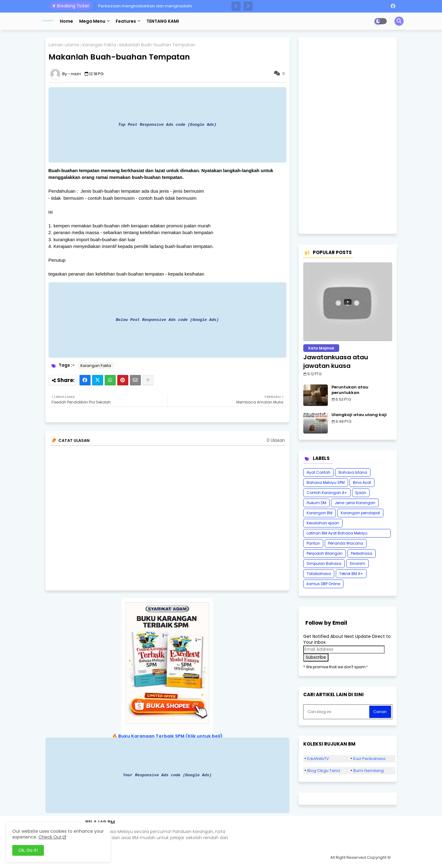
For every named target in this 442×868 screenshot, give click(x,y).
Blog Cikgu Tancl (324, 771)
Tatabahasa (319, 574)
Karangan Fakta (99, 45)
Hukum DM (316, 503)
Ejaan (361, 493)
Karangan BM (320, 513)
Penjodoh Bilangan (325, 553)
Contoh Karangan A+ (327, 493)
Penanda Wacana (346, 543)
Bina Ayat (362, 482)
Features (126, 21)
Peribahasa (362, 553)
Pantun (313, 543)
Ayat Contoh (318, 472)
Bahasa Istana (353, 472)
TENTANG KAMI (163, 21)
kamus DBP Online (323, 584)
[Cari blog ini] (337, 712)
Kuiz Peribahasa (369, 759)
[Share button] (148, 380)
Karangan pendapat (360, 513)
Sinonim (357, 563)
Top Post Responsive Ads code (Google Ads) (167, 125)
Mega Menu (92, 21)
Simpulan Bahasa (324, 563)
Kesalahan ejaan (323, 523)
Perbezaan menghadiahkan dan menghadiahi (145, 6)
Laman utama (64, 45)
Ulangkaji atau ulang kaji (359, 415)
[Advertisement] (348, 136)
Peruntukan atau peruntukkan (350, 390)
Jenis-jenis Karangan (355, 503)
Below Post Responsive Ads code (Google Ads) (167, 320)
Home (66, 21)
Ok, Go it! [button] (28, 850)
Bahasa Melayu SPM (326, 482)
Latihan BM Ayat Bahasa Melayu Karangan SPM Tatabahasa (337, 534)
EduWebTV (318, 759)
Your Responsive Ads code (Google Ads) (167, 775)
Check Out (50, 837)
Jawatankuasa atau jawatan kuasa (336, 361)
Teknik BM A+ (351, 574)
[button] (236, 6)
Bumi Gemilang (368, 771)
